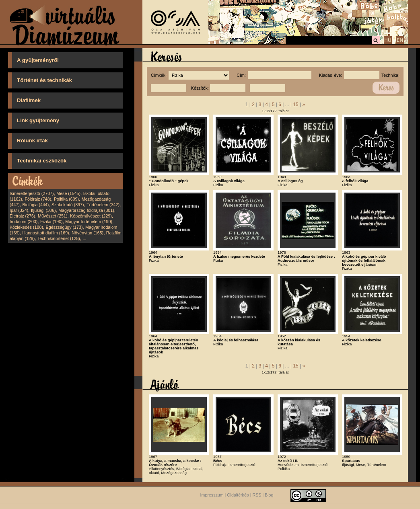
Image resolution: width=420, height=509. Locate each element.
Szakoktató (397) (68, 205)
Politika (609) (66, 199)
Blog (269, 495)
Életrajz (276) (22, 216)
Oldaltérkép (238, 495)
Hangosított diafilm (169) (46, 233)
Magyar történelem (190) (89, 222)
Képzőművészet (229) (91, 216)
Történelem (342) (103, 205)
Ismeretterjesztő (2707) (32, 193)
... (85, 238)
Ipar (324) (19, 210)
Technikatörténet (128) (59, 238)
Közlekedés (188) (26, 227)
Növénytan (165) (87, 233)
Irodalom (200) (24, 222)
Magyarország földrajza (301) (86, 210)
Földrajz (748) (38, 199)
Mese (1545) (68, 193)
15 (295, 105)
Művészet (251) (52, 216)
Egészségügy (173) (64, 227)
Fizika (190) (51, 222)
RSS (257, 495)
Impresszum (212, 495)
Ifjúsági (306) (43, 210)
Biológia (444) (36, 205)
